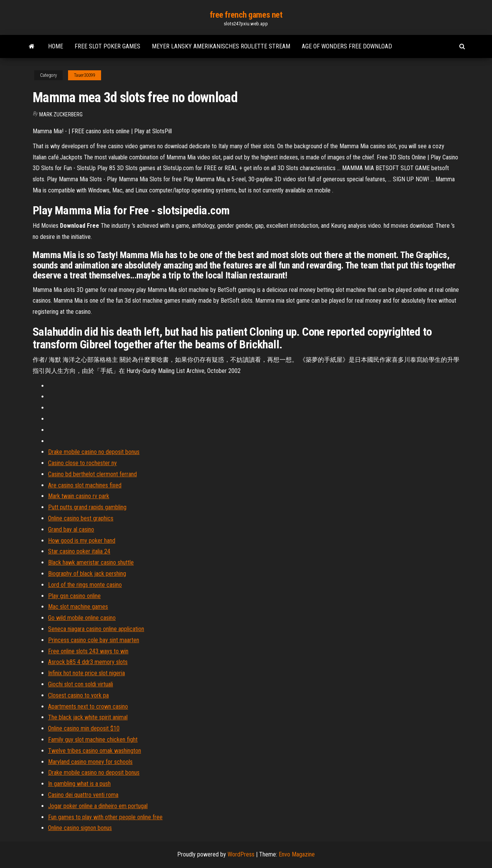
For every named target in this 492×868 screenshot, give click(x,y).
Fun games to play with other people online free (105, 817)
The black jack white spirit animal (88, 717)
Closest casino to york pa (78, 695)
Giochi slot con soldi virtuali (81, 684)
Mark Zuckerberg (61, 114)
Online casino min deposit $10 (84, 728)
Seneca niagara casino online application (96, 629)
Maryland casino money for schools (90, 762)
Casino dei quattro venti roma (83, 795)
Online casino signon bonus (80, 828)
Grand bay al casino (71, 529)
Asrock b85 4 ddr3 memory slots (88, 662)
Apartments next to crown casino (88, 706)
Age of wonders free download (347, 46)
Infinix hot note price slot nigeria (86, 673)
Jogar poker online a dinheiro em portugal (98, 806)
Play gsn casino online (74, 596)
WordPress (241, 854)
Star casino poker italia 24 (79, 551)
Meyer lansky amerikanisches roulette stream (221, 46)
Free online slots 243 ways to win (88, 651)
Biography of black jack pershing (87, 574)
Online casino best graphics (81, 518)
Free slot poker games (107, 46)
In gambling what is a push (79, 784)
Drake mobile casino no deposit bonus (94, 452)
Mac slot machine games (78, 607)
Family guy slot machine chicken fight (93, 740)
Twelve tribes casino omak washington (95, 751)
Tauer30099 (85, 75)
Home (56, 46)
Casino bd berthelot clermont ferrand (92, 474)
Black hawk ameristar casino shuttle (91, 562)
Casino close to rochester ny (82, 463)
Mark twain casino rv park (79, 496)
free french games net (246, 15)
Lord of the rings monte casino (85, 585)
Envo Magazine (297, 854)
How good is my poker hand (82, 541)
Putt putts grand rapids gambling (87, 507)
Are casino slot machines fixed (85, 485)
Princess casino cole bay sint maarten (94, 640)
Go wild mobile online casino (82, 618)
